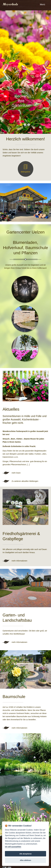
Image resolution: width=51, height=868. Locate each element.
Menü (42, 4)
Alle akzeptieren (25, 854)
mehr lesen (16, 473)
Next (46, 72)
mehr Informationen (19, 561)
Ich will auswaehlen (13, 847)
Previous (5, 72)
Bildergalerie (25, 172)
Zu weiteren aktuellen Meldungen (25, 481)
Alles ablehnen (25, 860)
